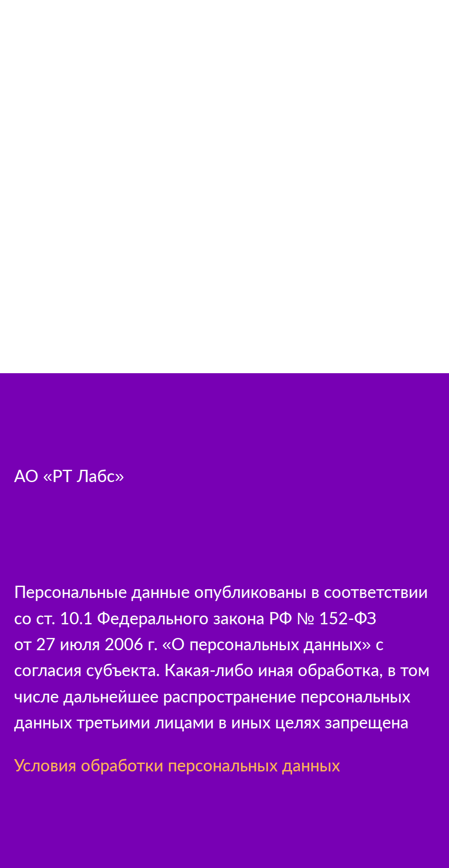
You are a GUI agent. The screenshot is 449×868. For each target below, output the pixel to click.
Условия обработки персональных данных (177, 765)
